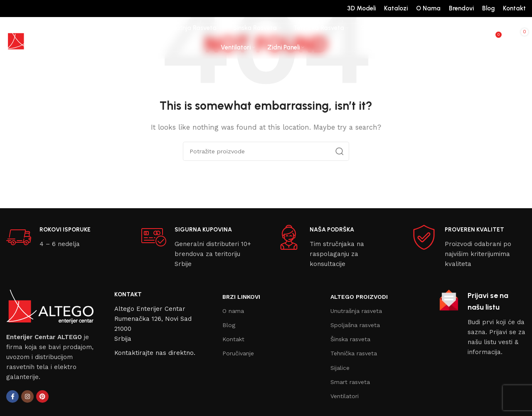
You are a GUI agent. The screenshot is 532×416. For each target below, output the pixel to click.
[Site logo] (37, 37)
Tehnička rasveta (354, 353)
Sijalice (340, 368)
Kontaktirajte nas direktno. (155, 353)
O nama (233, 311)
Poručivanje (238, 353)
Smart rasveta (350, 382)
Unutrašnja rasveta (356, 311)
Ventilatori (345, 396)
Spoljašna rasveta (355, 325)
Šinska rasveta (350, 339)
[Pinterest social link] (42, 396)
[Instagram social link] (27, 396)
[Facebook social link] (12, 396)
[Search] (478, 38)
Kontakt (233, 339)
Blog (229, 325)
